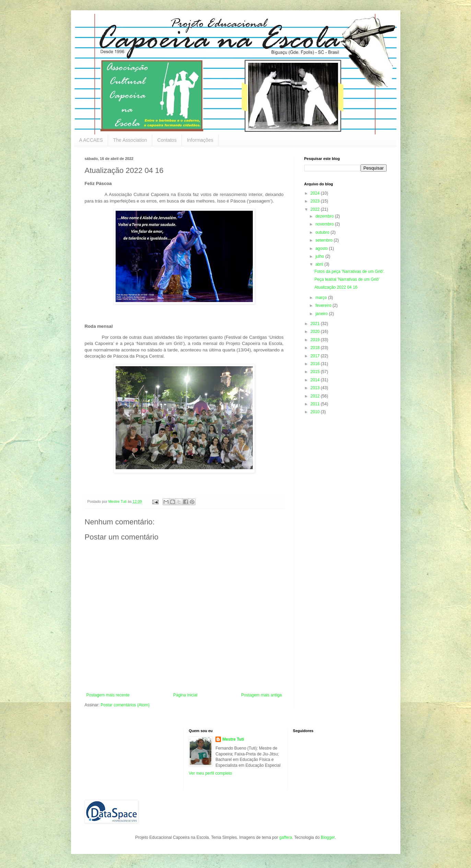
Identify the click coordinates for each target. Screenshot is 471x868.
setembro (324, 240)
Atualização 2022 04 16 (336, 287)
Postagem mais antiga (262, 695)
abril (320, 264)
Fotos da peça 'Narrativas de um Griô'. (349, 271)
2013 (316, 388)
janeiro (322, 314)
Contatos (167, 140)
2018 (316, 348)
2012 (316, 396)
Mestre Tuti (233, 739)
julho (320, 256)
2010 (316, 412)
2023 (316, 201)
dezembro (325, 216)
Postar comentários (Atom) (125, 705)
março (322, 298)
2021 (316, 324)
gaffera (286, 837)
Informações (200, 140)
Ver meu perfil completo (210, 773)
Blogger (328, 837)
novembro (325, 224)
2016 (316, 364)
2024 (316, 193)
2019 (316, 340)
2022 (316, 209)
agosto (322, 248)
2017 (316, 356)
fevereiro (324, 305)
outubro (323, 232)
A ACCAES (91, 140)
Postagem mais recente (108, 695)
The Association (130, 140)
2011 (316, 404)
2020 (316, 332)
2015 (316, 372)
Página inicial (185, 695)
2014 (316, 380)
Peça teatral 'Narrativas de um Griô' (347, 279)
